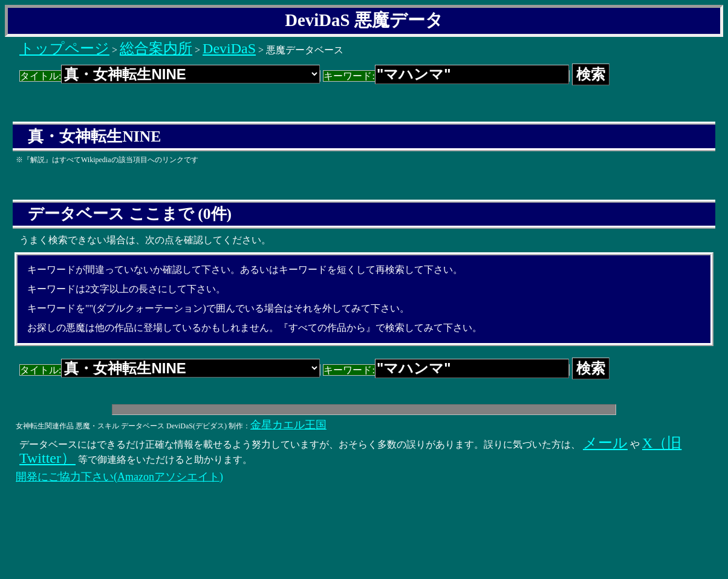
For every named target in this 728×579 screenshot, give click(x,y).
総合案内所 (156, 48)
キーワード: (446, 76)
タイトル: (170, 76)
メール (605, 443)
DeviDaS (229, 48)
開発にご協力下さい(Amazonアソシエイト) (119, 477)
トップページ (64, 48)
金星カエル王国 (288, 425)
